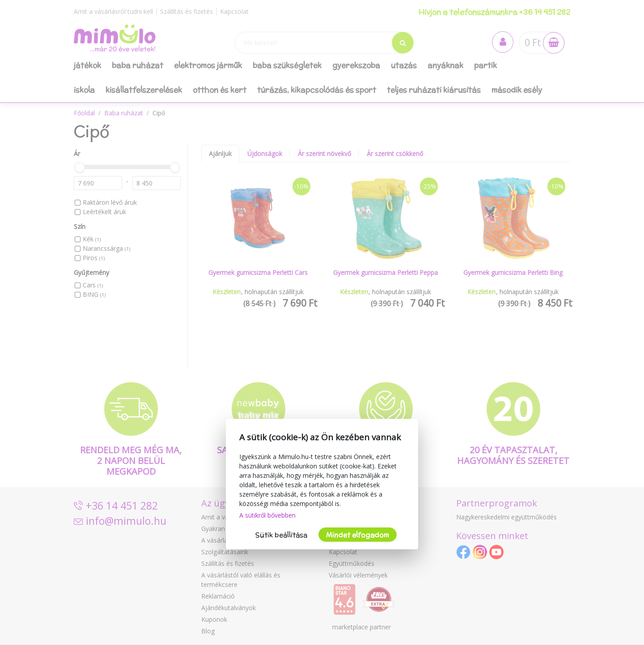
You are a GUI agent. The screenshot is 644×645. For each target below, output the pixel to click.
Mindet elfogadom (358, 535)
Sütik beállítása (281, 535)
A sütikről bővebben (267, 515)
